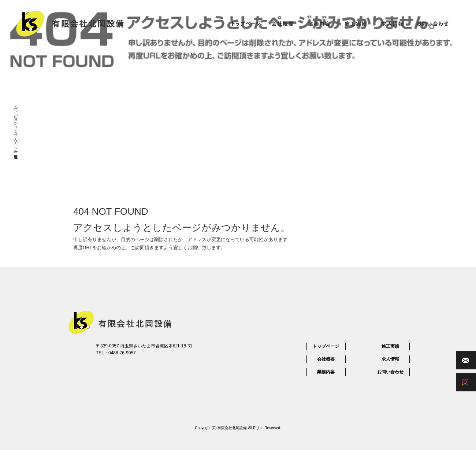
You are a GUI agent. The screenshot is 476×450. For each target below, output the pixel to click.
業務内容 (319, 23)
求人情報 (392, 23)
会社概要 (282, 23)
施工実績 (356, 23)
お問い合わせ (432, 23)
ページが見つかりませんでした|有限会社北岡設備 (16, 127)
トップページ (246, 23)
